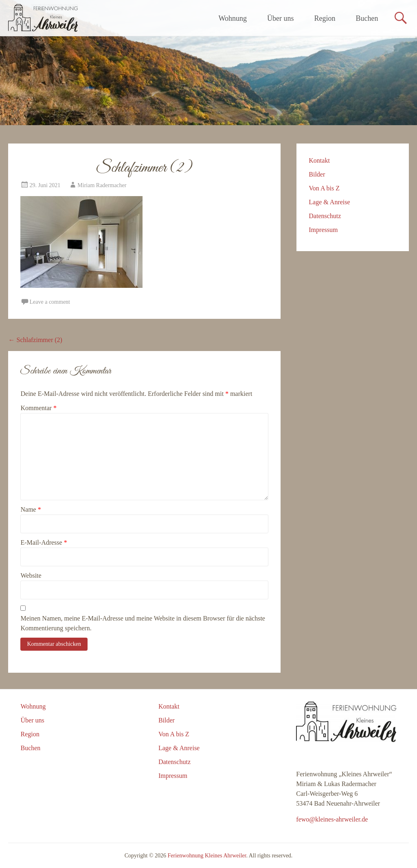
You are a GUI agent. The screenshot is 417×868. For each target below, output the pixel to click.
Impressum (323, 230)
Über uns (281, 18)
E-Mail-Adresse (44, 542)
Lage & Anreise (329, 202)
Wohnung (233, 18)
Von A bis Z (324, 188)
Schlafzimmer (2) (35, 340)
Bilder (317, 174)
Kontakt (319, 160)
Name (31, 509)
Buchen (367, 18)
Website (31, 575)
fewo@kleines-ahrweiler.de (332, 819)
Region (325, 18)
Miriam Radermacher (102, 185)
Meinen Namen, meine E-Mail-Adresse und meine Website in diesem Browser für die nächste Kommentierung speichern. (143, 623)
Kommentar (38, 408)
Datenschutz (325, 216)
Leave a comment (50, 302)
